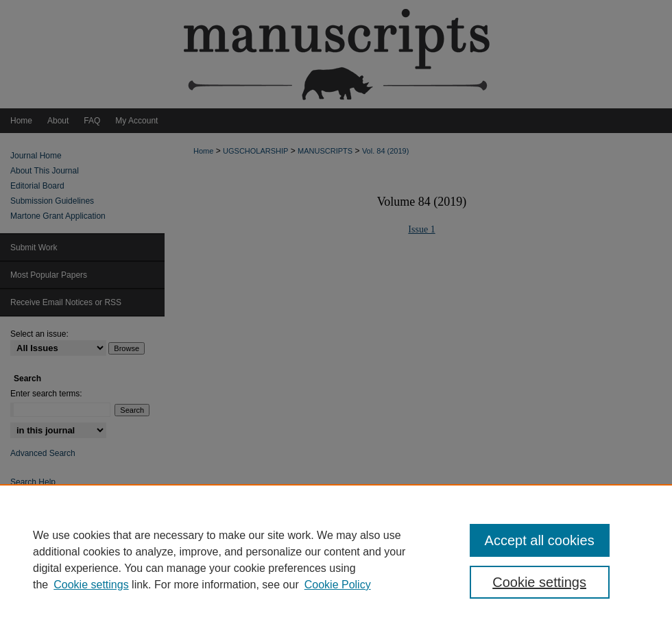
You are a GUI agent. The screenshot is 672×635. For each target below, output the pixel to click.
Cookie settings (91, 585)
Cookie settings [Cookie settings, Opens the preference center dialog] (539, 582)
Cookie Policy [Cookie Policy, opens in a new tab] (338, 585)
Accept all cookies (540, 540)
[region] (336, 560)
